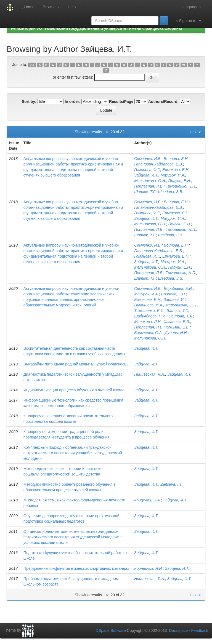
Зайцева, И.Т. (146, 175)
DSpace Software (111, 630)
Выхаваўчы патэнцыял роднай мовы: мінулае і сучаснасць (76, 364)
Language (191, 7)
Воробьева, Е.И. (178, 288)
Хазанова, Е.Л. (177, 322)
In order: (73, 101)
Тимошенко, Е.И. (149, 311)
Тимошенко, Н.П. (181, 186)
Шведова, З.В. (171, 192)
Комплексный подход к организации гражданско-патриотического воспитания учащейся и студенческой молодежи (73, 453)
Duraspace (178, 630)
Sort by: (29, 101)
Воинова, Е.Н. (176, 159)
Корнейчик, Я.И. (149, 568)
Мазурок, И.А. (173, 175)
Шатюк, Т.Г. (145, 192)
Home (28, 7)
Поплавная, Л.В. (149, 186)
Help (72, 7)
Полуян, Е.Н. (180, 181)
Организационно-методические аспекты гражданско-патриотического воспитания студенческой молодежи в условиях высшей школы (73, 537)
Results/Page (121, 101)
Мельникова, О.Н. (150, 181)
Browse (51, 7)
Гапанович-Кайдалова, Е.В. (159, 164)
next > (196, 132)
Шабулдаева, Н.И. (150, 316)
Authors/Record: (163, 101)
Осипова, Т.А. (181, 316)
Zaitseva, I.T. (172, 484)
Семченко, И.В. (148, 159)
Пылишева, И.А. (149, 305)
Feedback (200, 630)
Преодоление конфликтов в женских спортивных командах (76, 568)
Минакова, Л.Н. (148, 322)
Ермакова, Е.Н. (176, 170)
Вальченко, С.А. (148, 333)
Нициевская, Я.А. (150, 374)
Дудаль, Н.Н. (176, 333)
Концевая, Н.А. (148, 500)
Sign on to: (189, 21)
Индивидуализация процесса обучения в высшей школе (74, 390)
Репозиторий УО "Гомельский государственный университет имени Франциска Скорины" (97, 28)
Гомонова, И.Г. (147, 170)
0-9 (32, 65)
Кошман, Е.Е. (178, 327)
